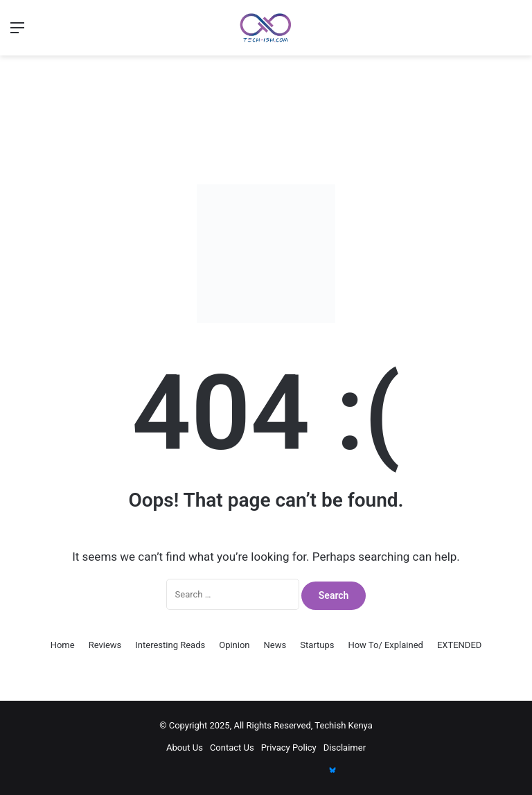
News (275, 645)
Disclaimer (345, 748)
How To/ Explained (385, 645)
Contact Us (232, 748)
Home (63, 645)
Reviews (105, 645)
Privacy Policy (289, 748)
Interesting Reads (170, 645)
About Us (185, 748)
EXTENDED (459, 645)
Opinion (234, 645)
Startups (317, 645)
